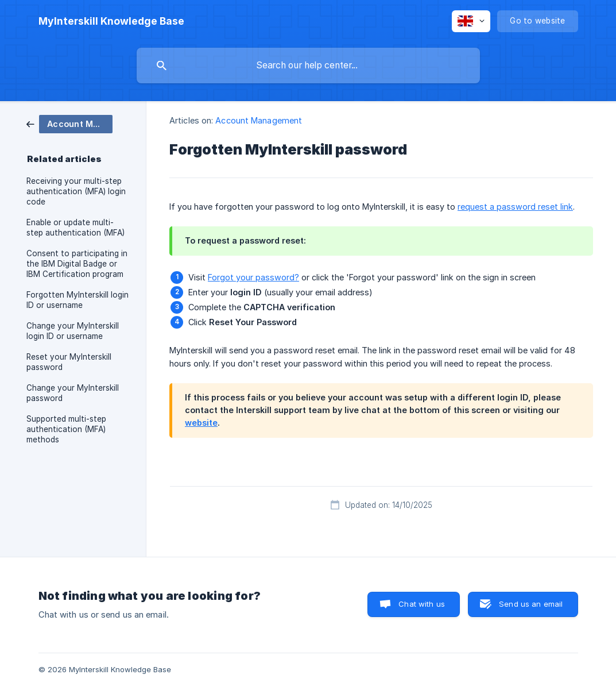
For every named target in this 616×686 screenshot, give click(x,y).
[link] (69, 123)
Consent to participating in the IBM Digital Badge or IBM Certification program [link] (77, 264)
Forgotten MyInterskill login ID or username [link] (78, 300)
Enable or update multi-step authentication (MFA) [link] (75, 228)
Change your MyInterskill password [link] (73, 393)
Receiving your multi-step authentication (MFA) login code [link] (76, 191)
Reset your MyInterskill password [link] (69, 362)
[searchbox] (308, 65)
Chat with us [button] (422, 604)
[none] (111, 21)
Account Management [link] (259, 120)
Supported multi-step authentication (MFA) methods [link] (66, 429)
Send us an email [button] (531, 604)
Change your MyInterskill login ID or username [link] (73, 331)
